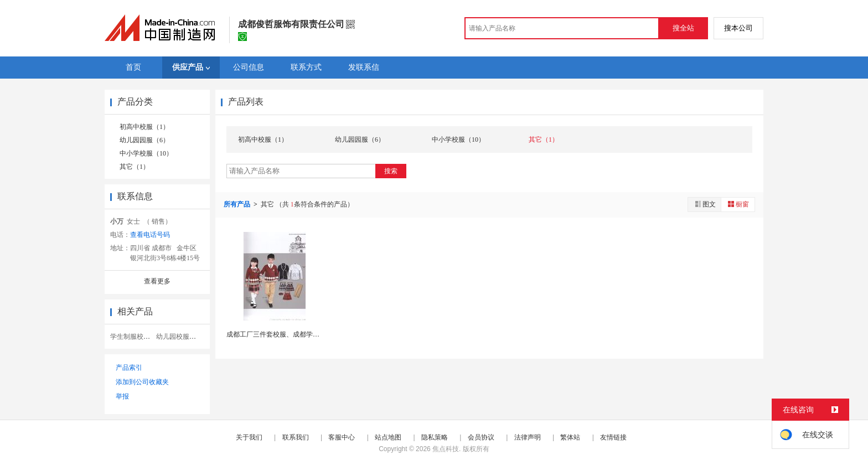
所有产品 (238, 204)
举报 (122, 396)
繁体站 (570, 437)
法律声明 (528, 437)
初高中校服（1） (144, 127)
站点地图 (388, 437)
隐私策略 (435, 437)
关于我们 (249, 437)
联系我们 (296, 437)
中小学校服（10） (146, 153)
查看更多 (157, 281)
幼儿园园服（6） (144, 140)
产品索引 (129, 368)
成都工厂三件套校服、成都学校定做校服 (286, 334)
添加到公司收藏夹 (142, 382)
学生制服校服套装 (137, 337)
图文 (705, 204)
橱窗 (738, 204)
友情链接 (613, 437)
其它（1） (135, 167)
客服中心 (342, 437)
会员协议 (481, 437)
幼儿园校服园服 (179, 337)
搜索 (391, 171)
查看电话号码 (150, 235)
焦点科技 (446, 449)
